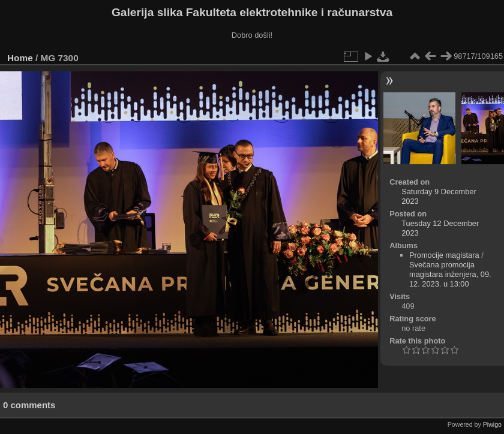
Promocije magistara (444, 255)
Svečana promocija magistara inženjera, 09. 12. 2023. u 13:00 (450, 274)
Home (20, 58)
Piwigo (492, 424)
